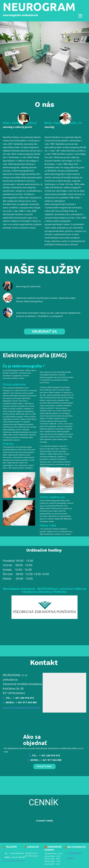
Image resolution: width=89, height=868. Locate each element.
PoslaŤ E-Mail (44, 766)
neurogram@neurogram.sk (21, 708)
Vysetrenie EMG (74, 853)
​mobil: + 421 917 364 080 (20, 703)
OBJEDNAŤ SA (44, 331)
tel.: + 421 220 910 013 (18, 698)
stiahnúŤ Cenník (44, 821)
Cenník (70, 858)
